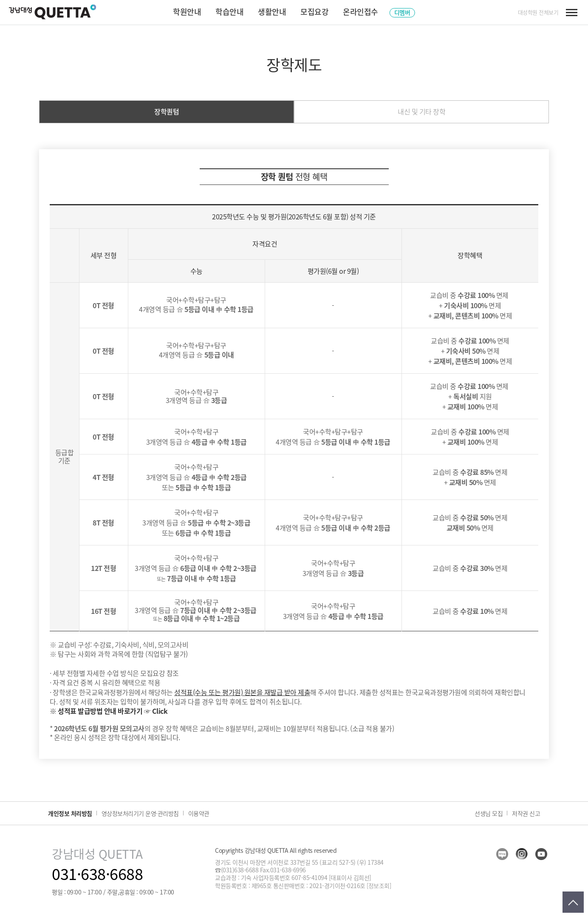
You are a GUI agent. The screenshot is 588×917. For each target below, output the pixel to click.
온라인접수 (360, 12)
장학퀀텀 (167, 111)
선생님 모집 (489, 813)
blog (502, 854)
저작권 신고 (526, 813)
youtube (541, 854)
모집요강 (314, 12)
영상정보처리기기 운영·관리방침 (140, 813)
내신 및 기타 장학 (421, 111)
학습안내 (229, 12)
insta (522, 854)
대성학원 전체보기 (538, 12)
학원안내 (187, 12)
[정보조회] (379, 886)
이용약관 (199, 813)
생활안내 (272, 12)
